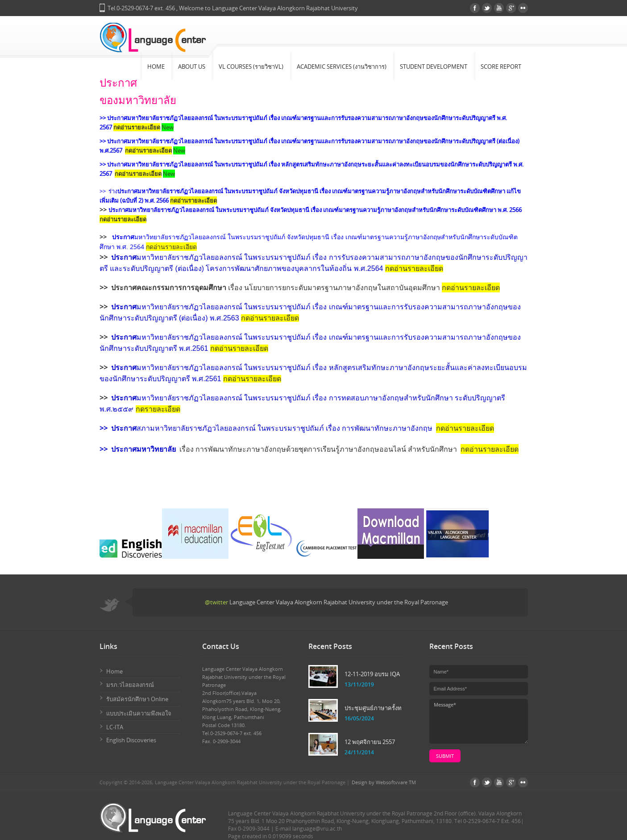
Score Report (501, 67)
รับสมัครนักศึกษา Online (137, 699)
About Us (192, 67)
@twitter (216, 602)
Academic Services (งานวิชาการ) (342, 67)
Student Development (434, 67)
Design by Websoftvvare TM (384, 782)
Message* (479, 721)
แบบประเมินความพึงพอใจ (139, 713)
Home (156, 67)
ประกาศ (123, 237)
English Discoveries (131, 740)
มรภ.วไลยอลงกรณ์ (130, 685)
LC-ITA (115, 727)
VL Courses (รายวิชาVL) (251, 67)
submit (445, 756)
